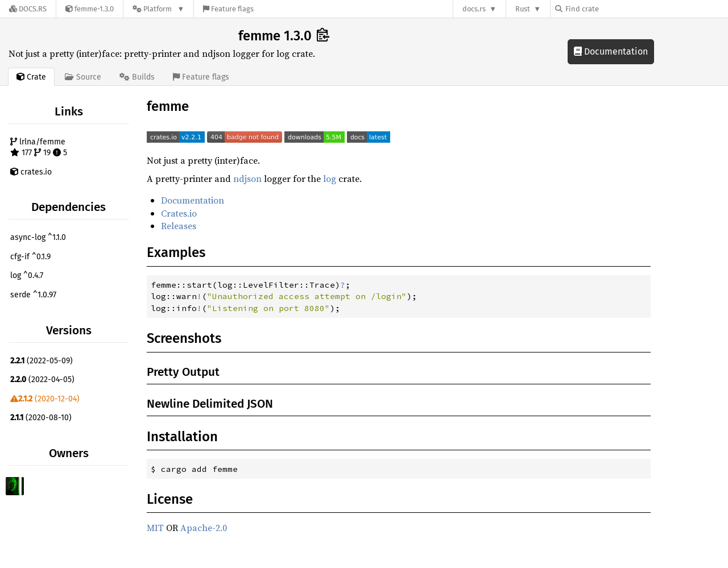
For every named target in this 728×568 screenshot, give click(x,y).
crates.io (31, 172)
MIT (155, 528)
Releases (179, 226)
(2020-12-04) (45, 399)
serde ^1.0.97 (33, 295)
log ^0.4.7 (27, 275)
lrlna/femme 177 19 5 (39, 148)
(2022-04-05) (42, 380)
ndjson (247, 179)
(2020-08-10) (41, 418)
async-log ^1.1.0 (38, 237)
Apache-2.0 (204, 528)
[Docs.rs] (28, 9)
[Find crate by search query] (612, 9)
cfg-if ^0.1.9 (30, 257)
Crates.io (179, 213)
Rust (523, 9)
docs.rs (474, 9)
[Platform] (158, 9)
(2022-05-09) (42, 361)
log (330, 179)
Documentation (611, 51)
